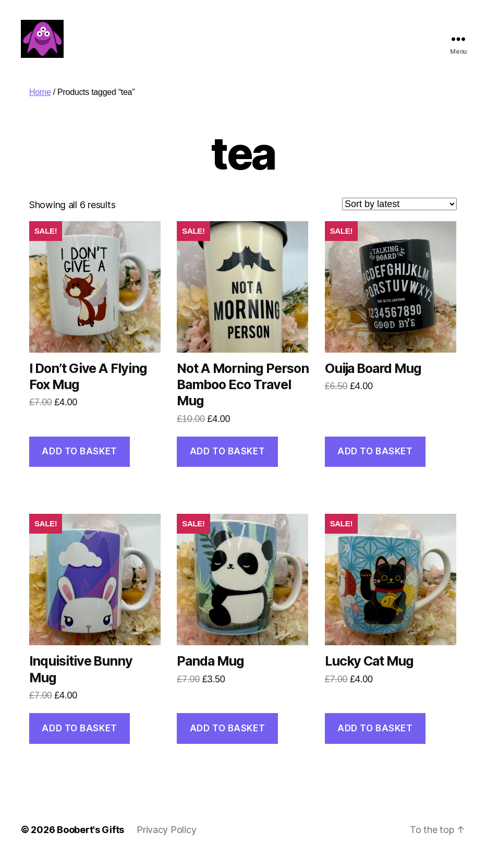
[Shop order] (399, 213)
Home (40, 101)
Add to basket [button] (79, 460)
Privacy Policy (166, 839)
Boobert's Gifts (90, 839)
